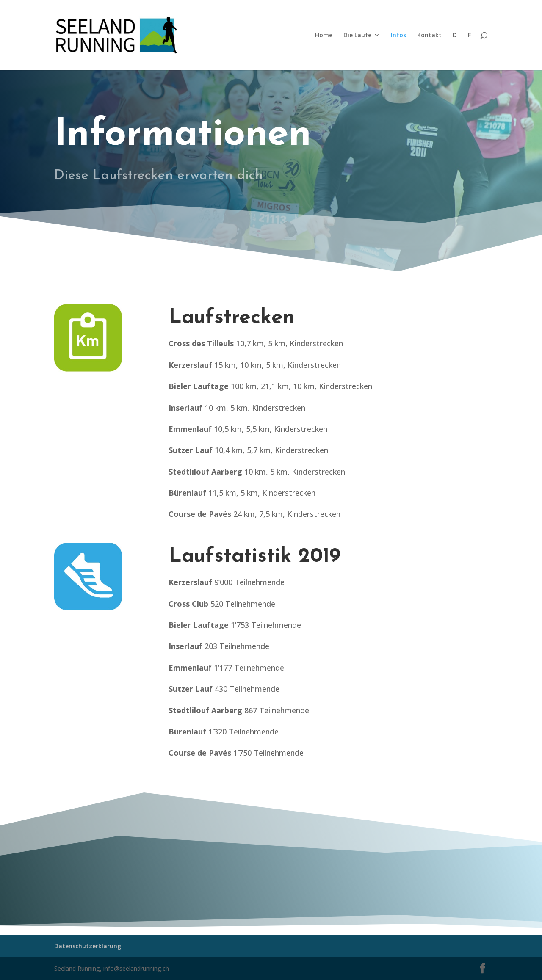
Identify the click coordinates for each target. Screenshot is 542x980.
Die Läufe (357, 36)
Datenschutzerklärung (88, 946)
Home (324, 36)
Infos (398, 36)
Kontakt (429, 36)
